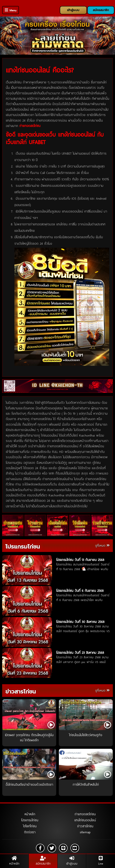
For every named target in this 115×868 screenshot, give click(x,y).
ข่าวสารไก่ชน (21, 692)
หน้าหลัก (30, 814)
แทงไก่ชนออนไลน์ (85, 820)
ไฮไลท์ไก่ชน (30, 826)
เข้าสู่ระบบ (73, 10)
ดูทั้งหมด (102, 546)
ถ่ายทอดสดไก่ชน (85, 814)
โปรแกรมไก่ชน (23, 547)
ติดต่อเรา (30, 832)
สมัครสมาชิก (101, 10)
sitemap (85, 832)
